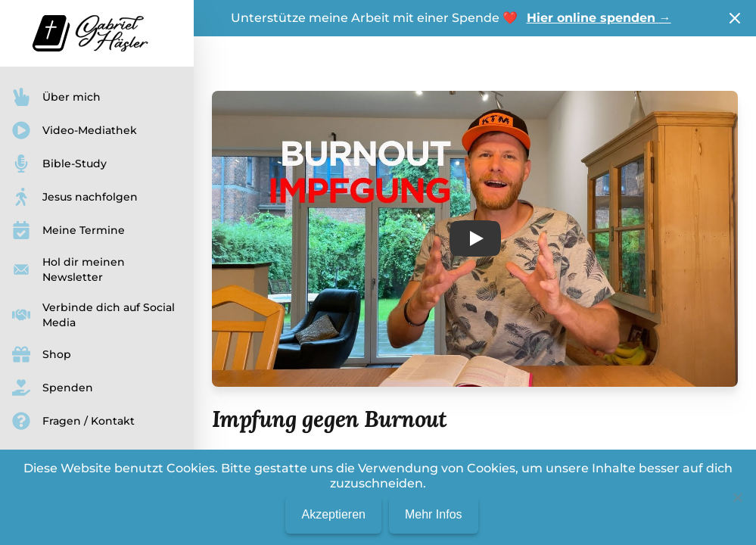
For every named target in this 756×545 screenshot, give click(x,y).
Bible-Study (59, 163)
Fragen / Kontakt (73, 421)
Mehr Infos (434, 514)
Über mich (56, 97)
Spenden (53, 388)
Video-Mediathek (75, 130)
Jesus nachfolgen (75, 197)
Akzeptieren (333, 514)
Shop (42, 354)
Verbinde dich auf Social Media (93, 315)
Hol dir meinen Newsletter (68, 269)
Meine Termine (68, 230)
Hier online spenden (599, 18)
